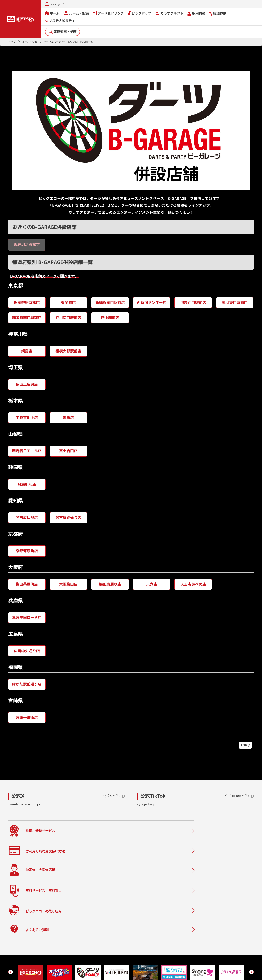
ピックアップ (140, 13)
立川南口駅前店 (68, 318)
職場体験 (218, 13)
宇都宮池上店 (27, 417)
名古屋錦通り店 (68, 517)
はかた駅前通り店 (27, 684)
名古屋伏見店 (27, 517)
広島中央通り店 (27, 651)
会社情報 (144, 925)
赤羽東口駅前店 (235, 302)
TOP (245, 745)
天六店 (152, 584)
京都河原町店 (27, 551)
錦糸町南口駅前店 (27, 318)
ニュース (93, 928)
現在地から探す (27, 244)
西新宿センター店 (152, 302)
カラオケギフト (169, 13)
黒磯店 (68, 417)
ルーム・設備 (76, 13)
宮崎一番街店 (27, 717)
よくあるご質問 (98, 937)
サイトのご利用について (40, 972)
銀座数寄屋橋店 (27, 302)
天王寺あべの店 (193, 584)
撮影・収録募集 (98, 945)
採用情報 (196, 13)
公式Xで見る (114, 796)
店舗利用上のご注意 (101, 954)
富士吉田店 (68, 451)
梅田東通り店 (110, 584)
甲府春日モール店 (27, 451)
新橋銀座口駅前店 (110, 302)
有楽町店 (68, 302)
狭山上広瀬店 (27, 384)
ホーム (52, 13)
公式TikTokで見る (239, 796)
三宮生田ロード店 (27, 617)
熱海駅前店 (27, 484)
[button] (11, 895)
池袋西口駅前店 (193, 302)
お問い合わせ (16, 972)
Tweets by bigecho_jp (24, 804)
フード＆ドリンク (108, 13)
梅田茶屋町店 (27, 584)
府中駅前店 (110, 318)
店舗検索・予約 (63, 31)
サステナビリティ (60, 21)
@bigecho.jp (146, 804)
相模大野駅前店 (68, 351)
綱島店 (27, 351)
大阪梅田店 (68, 584)
